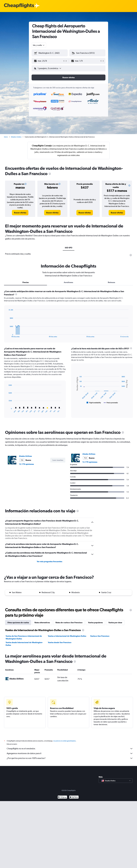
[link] (20, 213)
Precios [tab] (26, 346)
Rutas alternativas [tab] (42, 686)
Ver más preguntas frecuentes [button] (50, 625)
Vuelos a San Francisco (100, 700)
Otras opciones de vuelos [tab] (18, 686)
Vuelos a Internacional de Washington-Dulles (67, 700)
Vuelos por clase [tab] (115, 686)
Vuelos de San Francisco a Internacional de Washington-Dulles (24, 701)
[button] (48, 61)
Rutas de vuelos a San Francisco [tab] (69, 686)
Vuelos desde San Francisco (60, 706)
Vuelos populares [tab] (95, 686)
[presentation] (50, 174)
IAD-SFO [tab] (69, 248)
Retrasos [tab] (111, 346)
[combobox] (39, 45)
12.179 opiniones (26, 528)
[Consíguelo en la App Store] (74, 864)
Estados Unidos (16, 137)
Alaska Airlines (25, 520)
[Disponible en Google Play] (62, 864)
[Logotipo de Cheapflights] (19, 6)
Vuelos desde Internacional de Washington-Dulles (24, 708)
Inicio (6, 137)
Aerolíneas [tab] (68, 346)
